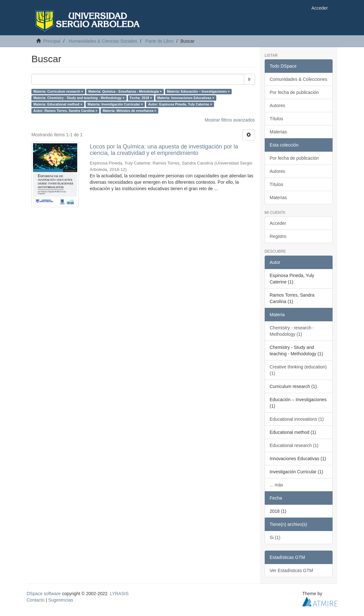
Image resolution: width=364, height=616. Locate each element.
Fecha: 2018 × (141, 98)
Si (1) (275, 537)
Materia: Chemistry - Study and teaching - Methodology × (79, 98)
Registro (278, 236)
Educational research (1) (294, 445)
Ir (249, 79)
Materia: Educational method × (58, 104)
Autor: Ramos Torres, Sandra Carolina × (65, 111)
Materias (278, 132)
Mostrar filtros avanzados (230, 120)
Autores (277, 105)
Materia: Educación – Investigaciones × (198, 91)
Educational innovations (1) (297, 419)
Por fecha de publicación (294, 92)
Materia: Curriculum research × (58, 91)
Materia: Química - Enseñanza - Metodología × (125, 91)
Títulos (277, 119)
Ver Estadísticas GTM (291, 570)
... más (277, 485)
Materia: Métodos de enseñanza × (129, 111)
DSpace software (44, 594)
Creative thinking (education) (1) (298, 370)
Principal (52, 41)
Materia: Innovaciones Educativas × (186, 98)
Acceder (278, 223)
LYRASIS (119, 594)
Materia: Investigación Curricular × (115, 104)
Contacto (36, 600)
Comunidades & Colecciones (299, 79)
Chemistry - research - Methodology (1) (292, 331)
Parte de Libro (160, 41)
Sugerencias (61, 600)
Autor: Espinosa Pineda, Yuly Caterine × (180, 104)
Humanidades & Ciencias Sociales (103, 41)
